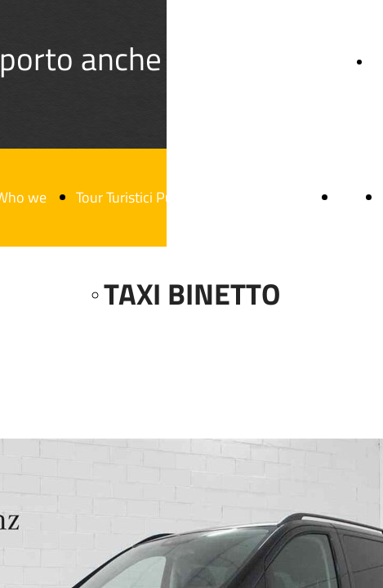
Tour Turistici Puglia (135, 197)
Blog (352, 197)
